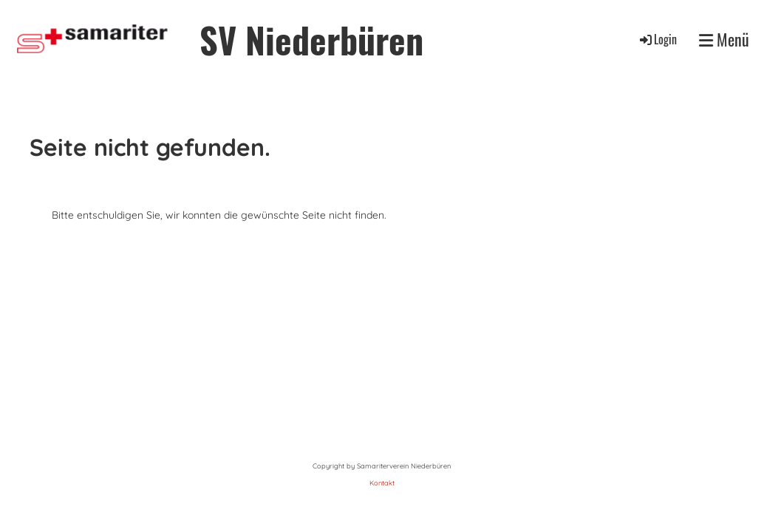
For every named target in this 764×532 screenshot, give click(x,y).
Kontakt (382, 483)
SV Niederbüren (311, 40)
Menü (724, 40)
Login (657, 39)
